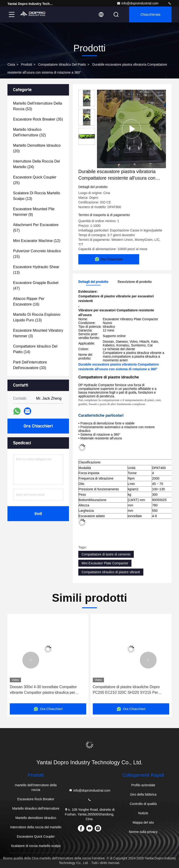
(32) (29, 132)
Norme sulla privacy (143, 832)
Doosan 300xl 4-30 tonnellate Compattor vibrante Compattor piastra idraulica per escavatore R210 (43, 690)
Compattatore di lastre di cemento (106, 554)
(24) (36, 164)
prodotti (27, 64)
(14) (35, 349)
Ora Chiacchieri (38, 426)
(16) (29, 301)
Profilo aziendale (143, 785)
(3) (38, 333)
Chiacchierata (150, 14)
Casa (11, 64)
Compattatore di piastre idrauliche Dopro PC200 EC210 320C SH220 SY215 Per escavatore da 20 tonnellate (126, 690)
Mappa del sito (143, 822)
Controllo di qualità (143, 804)
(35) (38, 119)
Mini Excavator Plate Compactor (105, 563)
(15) (37, 254)
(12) (37, 241)
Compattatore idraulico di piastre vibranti (111, 572)
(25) (35, 180)
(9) (34, 212)
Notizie (143, 813)
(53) (38, 106)
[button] (31, 660)
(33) (30, 365)
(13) (37, 196)
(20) (37, 148)
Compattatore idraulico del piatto (62, 64)
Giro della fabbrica (143, 794)
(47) (36, 286)
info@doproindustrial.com (138, 3)
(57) (36, 228)
